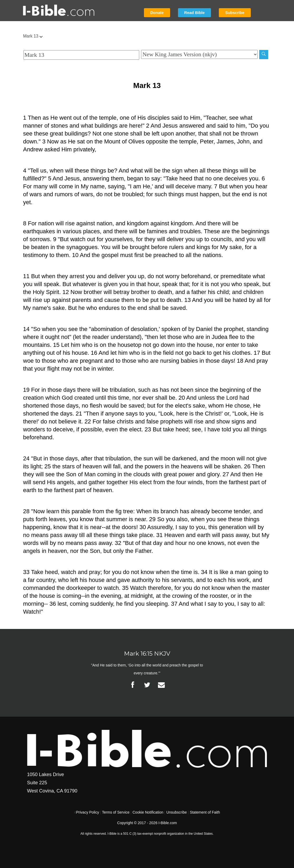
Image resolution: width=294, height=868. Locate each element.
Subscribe (235, 13)
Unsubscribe (177, 812)
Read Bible (195, 13)
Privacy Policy (88, 812)
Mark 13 (33, 36)
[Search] (264, 55)
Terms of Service (116, 812)
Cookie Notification (148, 812)
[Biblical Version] (199, 54)
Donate (157, 13)
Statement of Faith (205, 812)
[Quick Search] (81, 55)
